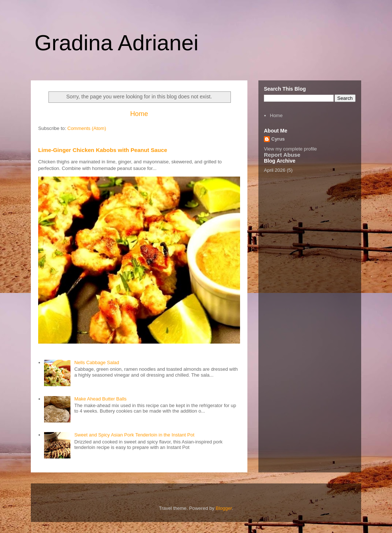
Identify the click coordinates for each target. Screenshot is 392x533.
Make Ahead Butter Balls (100, 399)
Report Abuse (282, 155)
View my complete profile (290, 149)
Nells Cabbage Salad (97, 362)
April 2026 (275, 170)
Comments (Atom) (87, 128)
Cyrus (278, 139)
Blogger (224, 508)
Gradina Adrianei (117, 43)
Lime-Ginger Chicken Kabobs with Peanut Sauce (103, 150)
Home (139, 114)
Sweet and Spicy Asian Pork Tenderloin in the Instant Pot (134, 435)
